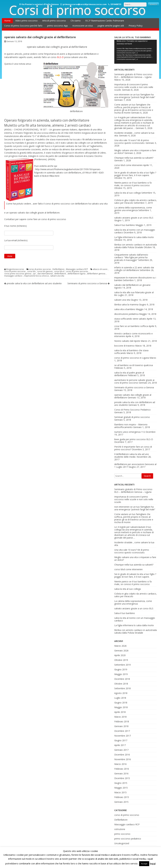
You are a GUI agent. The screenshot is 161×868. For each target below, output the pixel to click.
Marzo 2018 (120, 717)
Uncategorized (122, 843)
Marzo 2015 (120, 792)
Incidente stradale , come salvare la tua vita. (134, 544)
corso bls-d (59, 271)
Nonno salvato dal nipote (127, 341)
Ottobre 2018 (121, 684)
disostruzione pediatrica (126, 314)
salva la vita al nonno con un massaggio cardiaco (135, 619)
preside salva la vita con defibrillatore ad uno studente (33, 283)
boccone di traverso (124, 346)
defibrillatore (60, 274)
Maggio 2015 (121, 788)
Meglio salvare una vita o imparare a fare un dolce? (135, 559)
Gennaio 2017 (121, 750)
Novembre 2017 (123, 736)
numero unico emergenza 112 (130, 432)
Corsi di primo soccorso (77, 10)
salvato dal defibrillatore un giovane (132, 285)
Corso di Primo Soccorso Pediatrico (132, 410)
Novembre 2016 (123, 759)
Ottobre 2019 (121, 660)
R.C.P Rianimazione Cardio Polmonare (105, 21)
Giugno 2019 (121, 669)
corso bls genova (45, 271)
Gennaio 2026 (121, 651)
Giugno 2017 (121, 740)
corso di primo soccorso (40, 269)
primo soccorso (122, 834)
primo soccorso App (57, 26)
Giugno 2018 (121, 703)
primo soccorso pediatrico (128, 839)
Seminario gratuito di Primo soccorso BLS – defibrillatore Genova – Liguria (133, 76)
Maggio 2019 (121, 674)
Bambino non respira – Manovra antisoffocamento (131, 426)
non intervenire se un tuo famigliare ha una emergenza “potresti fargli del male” (135, 96)
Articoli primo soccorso (54, 21)
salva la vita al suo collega (128, 193)
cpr (34, 274)
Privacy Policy (136, 26)
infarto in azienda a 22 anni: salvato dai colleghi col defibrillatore (134, 269)
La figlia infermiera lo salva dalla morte (134, 237)
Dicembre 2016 (122, 755)
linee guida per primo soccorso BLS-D (134, 439)
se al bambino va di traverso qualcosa (134, 365)
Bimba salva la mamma (126, 304)
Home (7, 21)
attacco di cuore (100, 269)
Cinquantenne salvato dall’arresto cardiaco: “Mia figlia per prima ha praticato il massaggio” (131, 257)
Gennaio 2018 (121, 726)
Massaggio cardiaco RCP (77, 269)
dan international (45, 274)
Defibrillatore (58, 269)
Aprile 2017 (120, 745)
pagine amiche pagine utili (111, 26)
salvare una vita (57, 276)
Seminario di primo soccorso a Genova (89, 283)
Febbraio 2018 (122, 721)
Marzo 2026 (120, 646)
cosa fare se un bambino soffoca (131, 326)
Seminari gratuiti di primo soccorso (132, 417)
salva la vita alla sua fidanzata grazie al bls (134, 294)
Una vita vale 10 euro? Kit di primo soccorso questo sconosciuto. (132, 142)
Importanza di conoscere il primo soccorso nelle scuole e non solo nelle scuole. (134, 87)
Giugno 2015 (121, 783)
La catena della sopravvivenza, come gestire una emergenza (133, 209)
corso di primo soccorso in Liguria (132, 358)
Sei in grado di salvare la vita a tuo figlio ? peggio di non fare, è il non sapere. (135, 174)
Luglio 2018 (120, 698)
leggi (153, 863)
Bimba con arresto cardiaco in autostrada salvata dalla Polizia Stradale (136, 246)
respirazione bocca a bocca (36, 276)
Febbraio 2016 (122, 769)
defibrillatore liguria (76, 274)
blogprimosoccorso (15, 269)
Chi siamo (76, 21)
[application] (136, 52)
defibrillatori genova (96, 274)
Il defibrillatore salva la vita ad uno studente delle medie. (132, 455)
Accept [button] (144, 864)
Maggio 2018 (121, 707)
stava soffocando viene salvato (130, 319)
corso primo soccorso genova (18, 274)
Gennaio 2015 (121, 802)
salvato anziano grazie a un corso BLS (134, 218)
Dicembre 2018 (122, 679)
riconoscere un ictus (83, 26)
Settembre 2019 (122, 665)
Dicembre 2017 (122, 731)
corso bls (31, 271)
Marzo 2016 (120, 764)
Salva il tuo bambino (125, 225)
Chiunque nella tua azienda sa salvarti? (134, 158)
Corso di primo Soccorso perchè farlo (23, 26)
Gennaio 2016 (121, 773)
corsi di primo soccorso (15, 271)
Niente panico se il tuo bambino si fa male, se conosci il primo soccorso (133, 184)
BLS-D (60, 57)
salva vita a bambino (125, 309)
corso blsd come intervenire (128, 165)
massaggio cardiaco (13, 276)
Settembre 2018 (122, 688)
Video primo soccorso (26, 21)
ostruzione (120, 829)
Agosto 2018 (121, 693)
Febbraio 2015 (122, 797)
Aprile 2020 (120, 655)
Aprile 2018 (120, 712)
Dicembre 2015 (122, 778)
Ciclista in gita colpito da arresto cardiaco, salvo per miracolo (136, 595)
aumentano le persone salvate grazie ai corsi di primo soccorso (134, 381)
